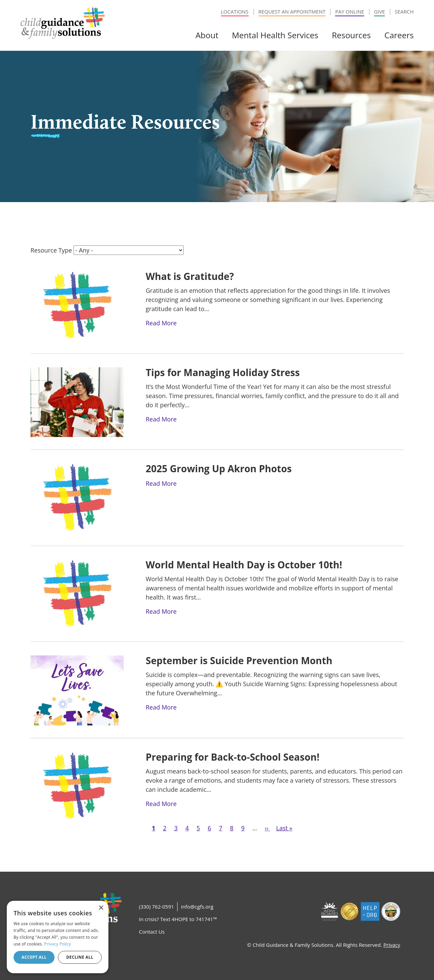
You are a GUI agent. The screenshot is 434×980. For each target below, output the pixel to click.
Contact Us (152, 932)
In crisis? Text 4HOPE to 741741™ (178, 919)
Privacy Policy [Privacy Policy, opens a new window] (57, 944)
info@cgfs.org (197, 907)
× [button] (101, 908)
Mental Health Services (275, 35)
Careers (399, 35)
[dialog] (58, 937)
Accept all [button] (34, 957)
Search (404, 12)
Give (379, 12)
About (207, 35)
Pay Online (349, 12)
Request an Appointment (292, 12)
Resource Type (51, 250)
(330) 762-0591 (156, 907)
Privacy (392, 945)
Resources (351, 35)
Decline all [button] (80, 957)
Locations (235, 12)
